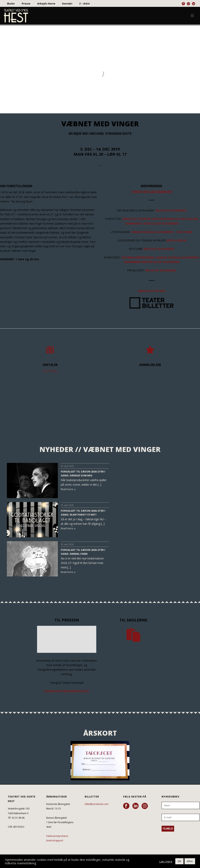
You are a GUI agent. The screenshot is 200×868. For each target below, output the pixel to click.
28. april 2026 (67, 544)
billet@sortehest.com (97, 804)
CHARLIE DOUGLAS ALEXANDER (152, 232)
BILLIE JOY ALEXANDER (163, 224)
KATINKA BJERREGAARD (138, 257)
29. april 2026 (67, 505)
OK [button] (179, 861)
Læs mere (166, 861)
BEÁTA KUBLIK (176, 240)
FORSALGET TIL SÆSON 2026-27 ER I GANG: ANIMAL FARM (83, 552)
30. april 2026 (67, 466)
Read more (68, 489)
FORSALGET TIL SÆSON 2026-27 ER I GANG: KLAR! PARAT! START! (83, 513)
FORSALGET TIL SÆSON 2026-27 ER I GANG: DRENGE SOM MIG (83, 473)
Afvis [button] (190, 861)
